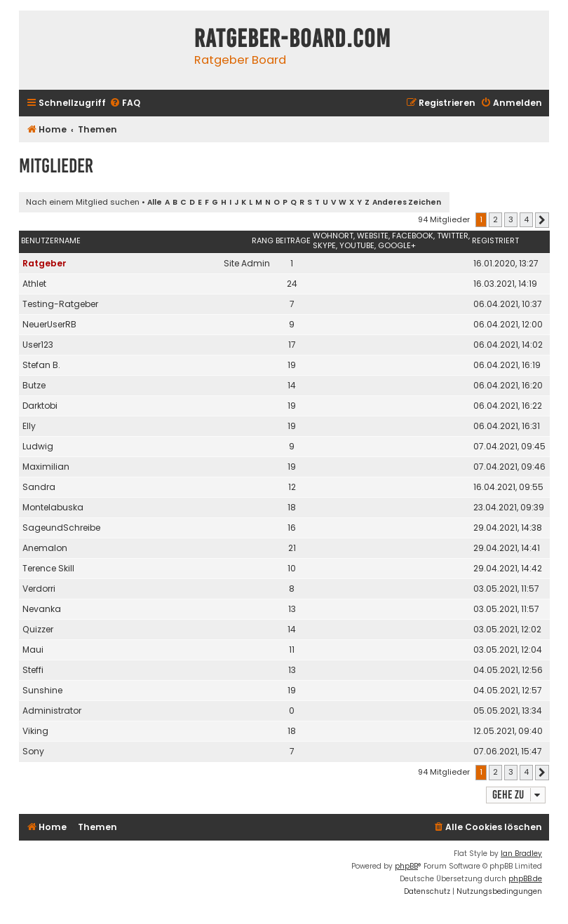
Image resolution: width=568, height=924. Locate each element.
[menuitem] (125, 103)
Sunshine (42, 690)
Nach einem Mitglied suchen (83, 202)
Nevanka (42, 609)
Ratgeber (45, 263)
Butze (34, 385)
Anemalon (45, 548)
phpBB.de (525, 879)
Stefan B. (41, 365)
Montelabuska (53, 507)
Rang (263, 240)
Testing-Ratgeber (60, 304)
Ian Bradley (521, 854)
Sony (33, 751)
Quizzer (38, 629)
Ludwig (38, 446)
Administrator (52, 711)
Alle (155, 202)
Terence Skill (48, 568)
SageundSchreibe (61, 528)
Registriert (495, 240)
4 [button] (526, 219)
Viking (35, 731)
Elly (29, 426)
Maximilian (46, 467)
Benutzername (51, 240)
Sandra (39, 487)
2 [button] (495, 219)
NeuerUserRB (49, 324)
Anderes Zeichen (407, 202)
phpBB (406, 866)
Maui (33, 650)
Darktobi (40, 406)
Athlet (34, 284)
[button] (542, 220)
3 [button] (511, 219)
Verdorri (39, 589)
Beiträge (293, 240)
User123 (38, 345)
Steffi (33, 670)
